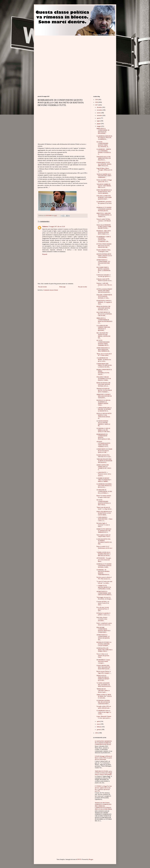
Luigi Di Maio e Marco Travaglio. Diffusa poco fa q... (104, 170)
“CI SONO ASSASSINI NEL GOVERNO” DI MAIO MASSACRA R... (104, 685)
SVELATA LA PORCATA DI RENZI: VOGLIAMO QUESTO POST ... (104, 197)
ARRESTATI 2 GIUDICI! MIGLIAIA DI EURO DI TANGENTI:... (104, 396)
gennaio (99, 730)
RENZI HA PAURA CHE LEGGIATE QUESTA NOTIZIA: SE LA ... (103, 308)
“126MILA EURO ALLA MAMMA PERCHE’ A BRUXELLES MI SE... (104, 554)
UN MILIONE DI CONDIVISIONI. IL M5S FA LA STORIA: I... (104, 491)
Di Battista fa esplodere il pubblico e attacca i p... (103, 614)
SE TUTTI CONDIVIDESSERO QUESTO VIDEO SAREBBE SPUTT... (103, 343)
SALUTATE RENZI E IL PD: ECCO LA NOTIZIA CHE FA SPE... (104, 314)
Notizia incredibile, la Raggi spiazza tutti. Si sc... (104, 181)
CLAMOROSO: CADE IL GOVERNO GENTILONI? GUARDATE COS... (104, 239)
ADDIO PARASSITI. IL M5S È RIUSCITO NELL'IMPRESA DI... (103, 350)
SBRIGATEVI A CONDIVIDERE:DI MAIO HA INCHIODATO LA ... (104, 321)
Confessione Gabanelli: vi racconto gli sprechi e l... (104, 276)
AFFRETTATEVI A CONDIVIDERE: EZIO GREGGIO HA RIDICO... (104, 593)
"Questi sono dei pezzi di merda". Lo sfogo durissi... (104, 508)
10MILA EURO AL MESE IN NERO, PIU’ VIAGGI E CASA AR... (104, 696)
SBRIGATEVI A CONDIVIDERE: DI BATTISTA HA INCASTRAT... (103, 131)
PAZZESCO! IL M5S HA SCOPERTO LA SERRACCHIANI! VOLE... (103, 403)
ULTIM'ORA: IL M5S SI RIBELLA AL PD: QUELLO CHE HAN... (104, 430)
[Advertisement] (54, 49)
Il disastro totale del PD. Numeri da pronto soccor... (104, 280)
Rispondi (45, 254)
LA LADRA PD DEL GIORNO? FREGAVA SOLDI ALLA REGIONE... (103, 328)
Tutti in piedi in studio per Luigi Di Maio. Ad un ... (104, 536)
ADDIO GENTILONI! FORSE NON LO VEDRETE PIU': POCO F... (104, 467)
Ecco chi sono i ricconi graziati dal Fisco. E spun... (103, 609)
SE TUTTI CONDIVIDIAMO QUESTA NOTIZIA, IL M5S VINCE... (104, 502)
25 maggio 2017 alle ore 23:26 (57, 227)
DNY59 (79, 859)
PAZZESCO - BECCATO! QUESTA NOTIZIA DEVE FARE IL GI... (104, 232)
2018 (97, 102)
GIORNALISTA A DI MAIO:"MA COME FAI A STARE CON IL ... (104, 650)
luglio (99, 121)
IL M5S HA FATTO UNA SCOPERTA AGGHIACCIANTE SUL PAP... (104, 542)
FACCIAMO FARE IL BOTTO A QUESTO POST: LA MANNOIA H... (103, 270)
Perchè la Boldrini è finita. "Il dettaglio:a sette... (104, 251)
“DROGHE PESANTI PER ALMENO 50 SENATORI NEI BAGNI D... (104, 461)
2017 (97, 105)
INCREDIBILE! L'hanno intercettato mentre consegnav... (103, 661)
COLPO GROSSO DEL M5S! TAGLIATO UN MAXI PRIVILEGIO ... (104, 667)
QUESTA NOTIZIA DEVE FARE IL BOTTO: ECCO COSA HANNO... (104, 256)
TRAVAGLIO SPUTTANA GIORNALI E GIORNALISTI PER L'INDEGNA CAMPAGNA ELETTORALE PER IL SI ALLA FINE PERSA (103, 806)
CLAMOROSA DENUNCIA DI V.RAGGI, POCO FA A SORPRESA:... (104, 138)
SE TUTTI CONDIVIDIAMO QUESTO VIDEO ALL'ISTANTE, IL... (103, 144)
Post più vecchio (83, 287)
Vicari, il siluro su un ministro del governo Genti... (103, 656)
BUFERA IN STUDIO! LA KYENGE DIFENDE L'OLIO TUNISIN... (104, 644)
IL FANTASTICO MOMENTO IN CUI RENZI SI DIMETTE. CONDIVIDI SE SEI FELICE (103, 743)
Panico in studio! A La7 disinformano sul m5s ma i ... (104, 548)
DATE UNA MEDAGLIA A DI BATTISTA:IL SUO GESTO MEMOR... (104, 192)
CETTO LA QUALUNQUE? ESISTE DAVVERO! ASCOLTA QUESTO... (104, 291)
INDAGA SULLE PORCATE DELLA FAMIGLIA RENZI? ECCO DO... (103, 678)
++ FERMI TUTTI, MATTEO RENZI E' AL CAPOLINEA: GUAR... (104, 587)
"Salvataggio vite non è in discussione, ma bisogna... (104, 598)
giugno (99, 124)
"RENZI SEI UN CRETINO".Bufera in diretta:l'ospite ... (103, 691)
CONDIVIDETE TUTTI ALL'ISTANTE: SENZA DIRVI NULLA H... (104, 164)
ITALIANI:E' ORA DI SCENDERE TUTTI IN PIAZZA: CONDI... (104, 379)
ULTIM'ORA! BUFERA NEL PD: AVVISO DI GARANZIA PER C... (103, 702)
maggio (99, 126)
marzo (99, 724)
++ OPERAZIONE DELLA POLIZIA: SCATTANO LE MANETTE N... (104, 409)
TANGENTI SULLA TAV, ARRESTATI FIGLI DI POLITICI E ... (104, 158)
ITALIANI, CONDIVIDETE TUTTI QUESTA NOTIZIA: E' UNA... (104, 296)
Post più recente (42, 287)
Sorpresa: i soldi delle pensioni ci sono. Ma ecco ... (104, 285)
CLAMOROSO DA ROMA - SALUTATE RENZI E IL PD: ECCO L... (104, 486)
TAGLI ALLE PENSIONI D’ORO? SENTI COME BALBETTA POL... (104, 227)
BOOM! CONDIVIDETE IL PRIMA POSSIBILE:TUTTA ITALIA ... (104, 372)
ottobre (99, 113)
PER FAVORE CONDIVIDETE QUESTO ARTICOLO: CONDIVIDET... (104, 630)
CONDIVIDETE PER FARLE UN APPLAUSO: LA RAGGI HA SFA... (104, 365)
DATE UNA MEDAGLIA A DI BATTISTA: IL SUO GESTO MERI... (104, 513)
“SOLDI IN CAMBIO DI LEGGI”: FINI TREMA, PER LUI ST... (104, 186)
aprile (98, 721)
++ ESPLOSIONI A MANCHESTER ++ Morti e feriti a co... (104, 519)
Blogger (91, 859)
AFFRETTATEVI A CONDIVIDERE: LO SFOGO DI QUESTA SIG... (103, 637)
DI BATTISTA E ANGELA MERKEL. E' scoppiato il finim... (104, 302)
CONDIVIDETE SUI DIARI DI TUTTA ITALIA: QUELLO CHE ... (104, 451)
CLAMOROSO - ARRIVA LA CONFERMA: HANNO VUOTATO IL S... (104, 152)
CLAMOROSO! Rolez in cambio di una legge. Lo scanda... (104, 712)
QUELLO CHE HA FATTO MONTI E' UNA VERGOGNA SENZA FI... (104, 416)
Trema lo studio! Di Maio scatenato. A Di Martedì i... (104, 221)
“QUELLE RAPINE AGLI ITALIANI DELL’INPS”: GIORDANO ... (104, 176)
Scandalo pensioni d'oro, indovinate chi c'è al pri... (104, 456)
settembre (100, 115)
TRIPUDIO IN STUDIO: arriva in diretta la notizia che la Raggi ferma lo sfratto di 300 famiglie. (103, 773)
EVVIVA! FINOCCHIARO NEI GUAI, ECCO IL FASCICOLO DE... (104, 246)
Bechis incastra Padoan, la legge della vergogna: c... (104, 672)
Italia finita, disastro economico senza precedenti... (102, 619)
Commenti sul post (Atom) (51, 290)
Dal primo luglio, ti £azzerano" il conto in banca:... (103, 525)
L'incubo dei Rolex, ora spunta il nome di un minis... (103, 603)
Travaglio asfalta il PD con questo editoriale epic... (104, 707)
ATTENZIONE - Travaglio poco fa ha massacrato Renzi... (104, 560)
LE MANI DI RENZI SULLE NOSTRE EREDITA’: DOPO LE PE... (103, 423)
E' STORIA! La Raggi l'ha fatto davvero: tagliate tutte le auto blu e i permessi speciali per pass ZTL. (103, 789)
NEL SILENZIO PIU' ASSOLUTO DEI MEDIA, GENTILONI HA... (103, 335)
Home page (62, 287)
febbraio (99, 727)
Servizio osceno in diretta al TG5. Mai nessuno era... (104, 578)
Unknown (45, 227)
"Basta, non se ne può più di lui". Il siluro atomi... (104, 355)
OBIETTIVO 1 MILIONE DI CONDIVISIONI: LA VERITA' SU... (104, 215)
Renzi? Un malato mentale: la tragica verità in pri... (104, 497)
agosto (99, 118)
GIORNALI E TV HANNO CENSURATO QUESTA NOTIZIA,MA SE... (104, 209)
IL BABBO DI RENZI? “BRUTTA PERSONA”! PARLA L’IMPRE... (104, 480)
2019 (97, 100)
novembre (100, 110)
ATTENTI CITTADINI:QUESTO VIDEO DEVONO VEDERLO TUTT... (103, 444)
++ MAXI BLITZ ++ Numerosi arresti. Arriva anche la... (104, 474)
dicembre (99, 107)
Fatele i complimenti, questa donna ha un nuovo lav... (104, 624)
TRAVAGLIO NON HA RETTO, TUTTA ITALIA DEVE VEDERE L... (104, 390)
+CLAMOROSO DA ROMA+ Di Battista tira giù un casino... (104, 360)
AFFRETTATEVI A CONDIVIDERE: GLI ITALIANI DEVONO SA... (103, 262)
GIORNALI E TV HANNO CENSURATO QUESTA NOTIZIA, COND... (104, 566)
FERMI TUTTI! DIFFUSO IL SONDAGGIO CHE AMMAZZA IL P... (104, 531)
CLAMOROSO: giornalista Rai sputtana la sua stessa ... (104, 203)
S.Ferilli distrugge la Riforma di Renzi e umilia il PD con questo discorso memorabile (103, 758)
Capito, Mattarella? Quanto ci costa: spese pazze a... (104, 717)
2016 (97, 733)
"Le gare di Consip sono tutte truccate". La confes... (104, 582)
